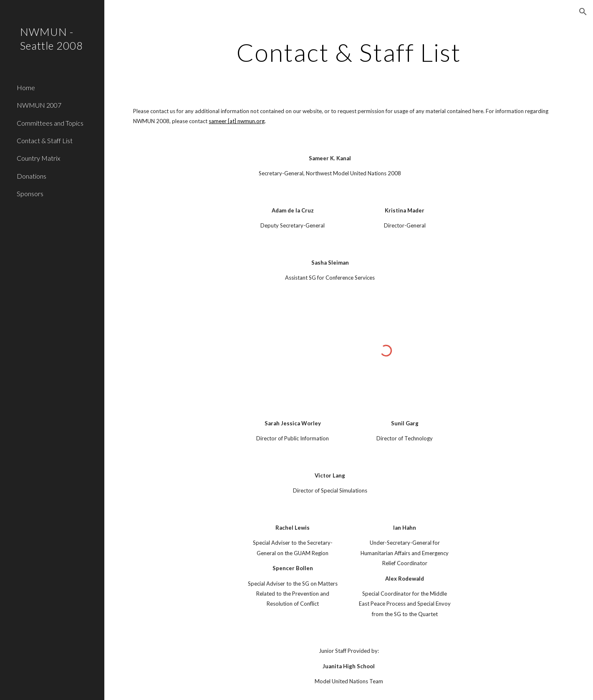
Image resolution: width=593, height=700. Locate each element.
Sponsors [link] (30, 193)
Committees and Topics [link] (50, 123)
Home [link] (26, 87)
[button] (583, 12)
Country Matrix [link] (38, 158)
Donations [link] (32, 176)
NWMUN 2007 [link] (39, 105)
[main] (349, 52)
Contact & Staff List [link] (45, 140)
